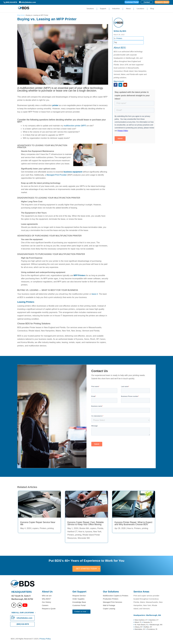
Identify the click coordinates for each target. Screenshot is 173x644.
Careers (45, 606)
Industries (116, 9)
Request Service (79, 596)
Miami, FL (138, 622)
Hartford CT (72, 532)
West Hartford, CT (141, 620)
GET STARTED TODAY (86, 569)
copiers (36, 528)
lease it (95, 294)
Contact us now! (80, 612)
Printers (119, 38)
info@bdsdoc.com (24, 618)
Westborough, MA (156, 625)
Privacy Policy (45, 639)
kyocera (89, 532)
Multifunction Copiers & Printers (116, 596)
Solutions (90, 9)
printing (51, 528)
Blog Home (21, 15)
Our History (46, 602)
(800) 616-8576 (11, 2)
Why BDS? (46, 599)
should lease (83, 120)
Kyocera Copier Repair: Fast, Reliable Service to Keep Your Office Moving (86, 523)
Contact (147, 2)
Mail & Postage (109, 606)
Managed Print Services (113, 602)
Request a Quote (162, 2)
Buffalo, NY (148, 627)
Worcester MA (84, 538)
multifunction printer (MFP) (75, 126)
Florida (100, 528)
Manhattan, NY (140, 629)
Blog (152, 9)
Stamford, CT (154, 620)
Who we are (47, 596)
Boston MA (84, 528)
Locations (140, 9)
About (128, 9)
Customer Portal (132, 2)
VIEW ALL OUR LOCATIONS (23, 613)
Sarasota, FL (148, 622)
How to (81, 532)
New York (97, 532)
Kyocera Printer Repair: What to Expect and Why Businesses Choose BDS (133, 523)
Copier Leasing (109, 609)
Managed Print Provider (57, 175)
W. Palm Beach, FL (141, 625)
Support (103, 9)
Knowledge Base (79, 602)
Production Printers (111, 599)
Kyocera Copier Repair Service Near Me (38, 523)
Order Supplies (78, 599)
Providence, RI (152, 629)
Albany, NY (139, 627)
